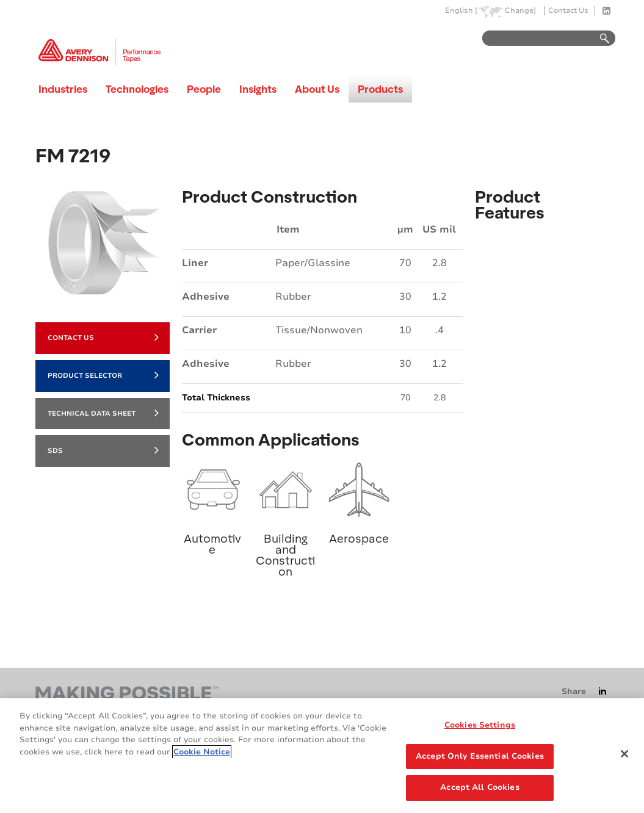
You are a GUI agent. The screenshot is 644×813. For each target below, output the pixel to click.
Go (599, 39)
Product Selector (103, 375)
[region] (322, 756)
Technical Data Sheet (103, 413)
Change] (520, 11)
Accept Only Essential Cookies (480, 756)
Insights (258, 89)
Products (380, 89)
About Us (317, 89)
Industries (63, 89)
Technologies (137, 89)
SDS (103, 450)
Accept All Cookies (479, 787)
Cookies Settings (480, 725)
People (204, 89)
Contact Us (568, 11)
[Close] (624, 754)
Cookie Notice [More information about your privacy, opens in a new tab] (202, 752)
